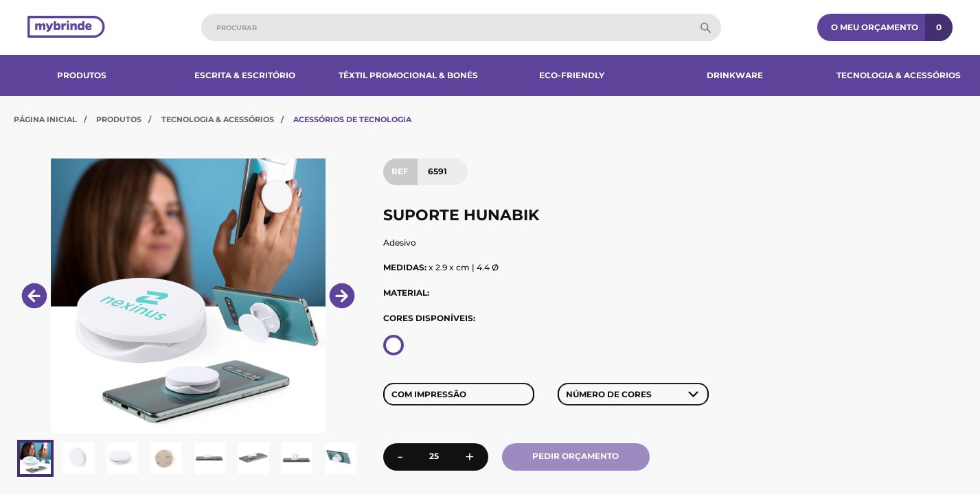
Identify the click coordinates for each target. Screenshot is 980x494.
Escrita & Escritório (245, 75)
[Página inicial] (66, 28)
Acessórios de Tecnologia (352, 119)
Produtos (82, 75)
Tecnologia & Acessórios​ (899, 75)
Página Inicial (45, 119)
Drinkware (735, 75)
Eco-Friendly (572, 75)
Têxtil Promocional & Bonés (408, 75)
